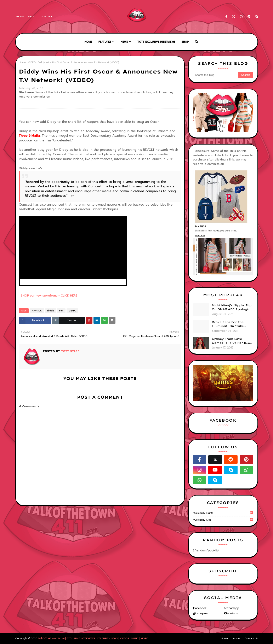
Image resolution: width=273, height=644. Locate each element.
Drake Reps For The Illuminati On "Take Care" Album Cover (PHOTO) (228, 324)
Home (20, 17)
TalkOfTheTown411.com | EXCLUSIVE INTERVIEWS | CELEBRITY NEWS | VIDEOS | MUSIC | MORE (93, 638)
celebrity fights (224, 513)
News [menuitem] (124, 42)
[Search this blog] (215, 75)
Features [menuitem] (105, 42)
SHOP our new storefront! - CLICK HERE (49, 296)
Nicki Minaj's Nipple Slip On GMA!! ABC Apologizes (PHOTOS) (233, 308)
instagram (201, 613)
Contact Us (251, 638)
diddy (50, 311)
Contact (47, 17)
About (32, 17)
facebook (200, 608)
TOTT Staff (70, 351)
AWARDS (37, 311)
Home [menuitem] (88, 42)
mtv (61, 311)
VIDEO (32, 62)
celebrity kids (224, 520)
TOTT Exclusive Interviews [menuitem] (156, 42)
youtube (233, 613)
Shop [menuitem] (185, 42)
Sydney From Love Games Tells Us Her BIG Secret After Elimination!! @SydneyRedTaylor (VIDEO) (231, 341)
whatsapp (233, 608)
